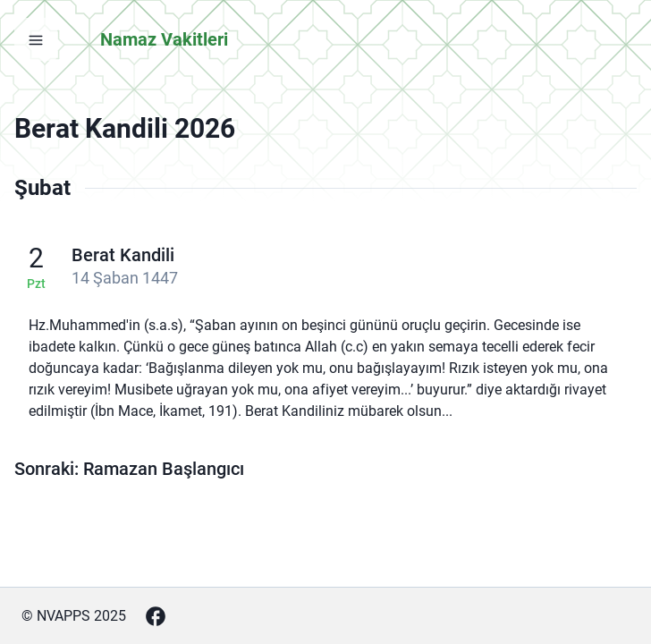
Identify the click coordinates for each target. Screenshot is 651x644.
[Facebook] (156, 616)
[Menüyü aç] (36, 39)
